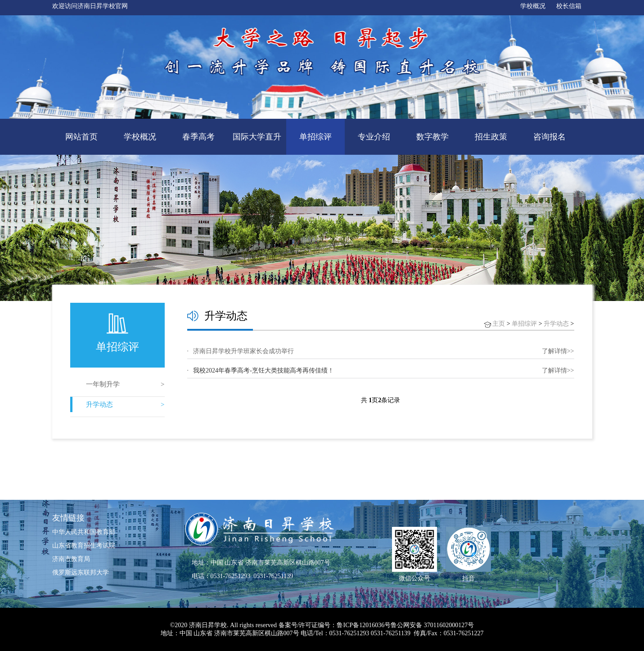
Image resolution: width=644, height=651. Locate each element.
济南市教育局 (71, 559)
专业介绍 (374, 137)
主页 (499, 324)
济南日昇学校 (208, 625)
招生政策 (491, 137)
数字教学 (432, 137)
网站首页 (81, 137)
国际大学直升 (257, 137)
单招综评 (315, 137)
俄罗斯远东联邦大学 (81, 572)
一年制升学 (103, 384)
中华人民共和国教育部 (84, 532)
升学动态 (99, 404)
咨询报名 (549, 137)
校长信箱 (569, 6)
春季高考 (198, 137)
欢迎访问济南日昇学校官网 (90, 6)
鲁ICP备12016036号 (364, 625)
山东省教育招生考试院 (84, 545)
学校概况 (533, 6)
